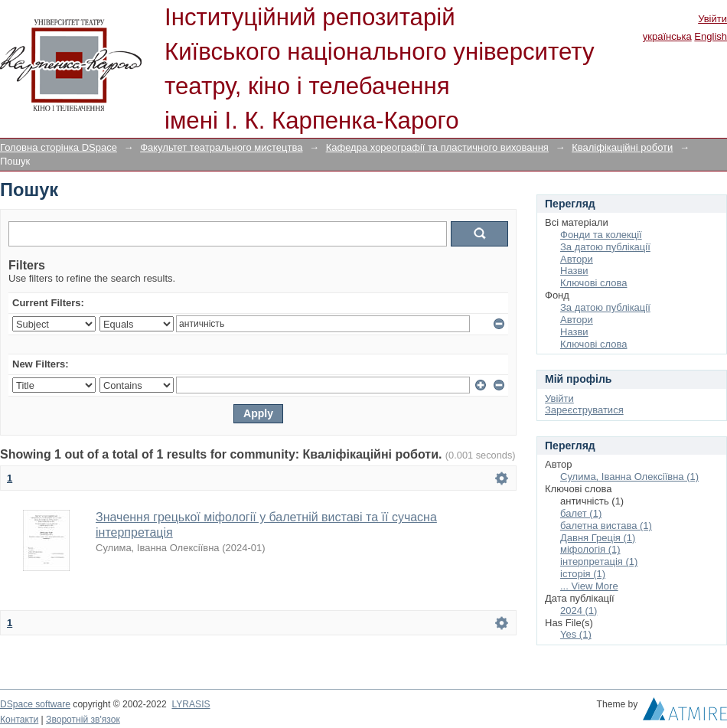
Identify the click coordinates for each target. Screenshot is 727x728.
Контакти (19, 720)
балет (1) (581, 513)
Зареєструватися (584, 410)
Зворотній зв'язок (83, 720)
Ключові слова (593, 283)
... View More (589, 586)
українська (667, 36)
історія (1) (583, 574)
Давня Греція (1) (598, 538)
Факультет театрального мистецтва (221, 147)
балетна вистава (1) (606, 526)
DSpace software (35, 704)
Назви (574, 271)
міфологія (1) (590, 549)
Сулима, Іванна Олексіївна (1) (629, 477)
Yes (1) (576, 634)
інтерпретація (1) (599, 562)
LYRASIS (191, 704)
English (711, 36)
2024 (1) (579, 610)
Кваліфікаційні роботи (622, 147)
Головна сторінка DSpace (59, 147)
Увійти (712, 19)
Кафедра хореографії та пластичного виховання (437, 147)
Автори (577, 259)
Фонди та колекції (601, 235)
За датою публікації (605, 247)
